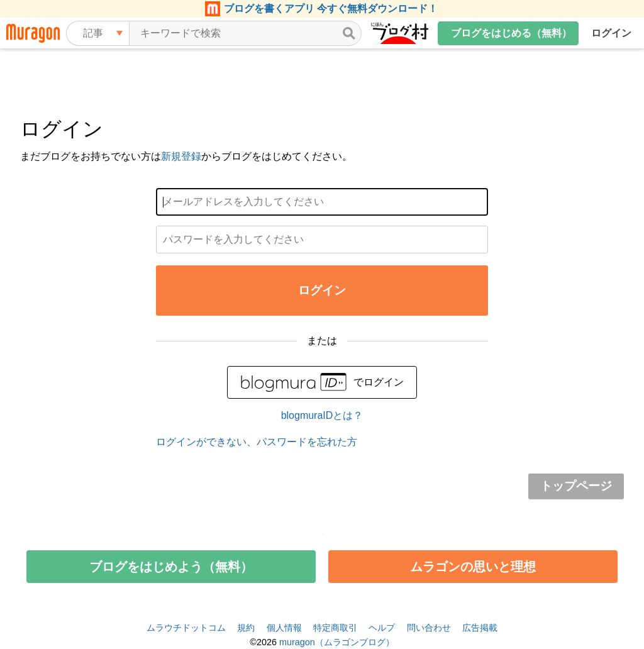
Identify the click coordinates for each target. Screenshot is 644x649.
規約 (246, 628)
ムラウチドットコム (186, 628)
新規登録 (181, 156)
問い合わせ (429, 628)
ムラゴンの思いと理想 (473, 567)
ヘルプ (382, 628)
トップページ (576, 486)
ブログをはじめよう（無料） (171, 567)
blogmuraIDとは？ (322, 415)
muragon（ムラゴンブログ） (337, 642)
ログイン (611, 33)
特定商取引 (335, 628)
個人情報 (284, 628)
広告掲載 (480, 628)
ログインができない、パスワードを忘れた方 (257, 442)
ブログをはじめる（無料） (511, 33)
